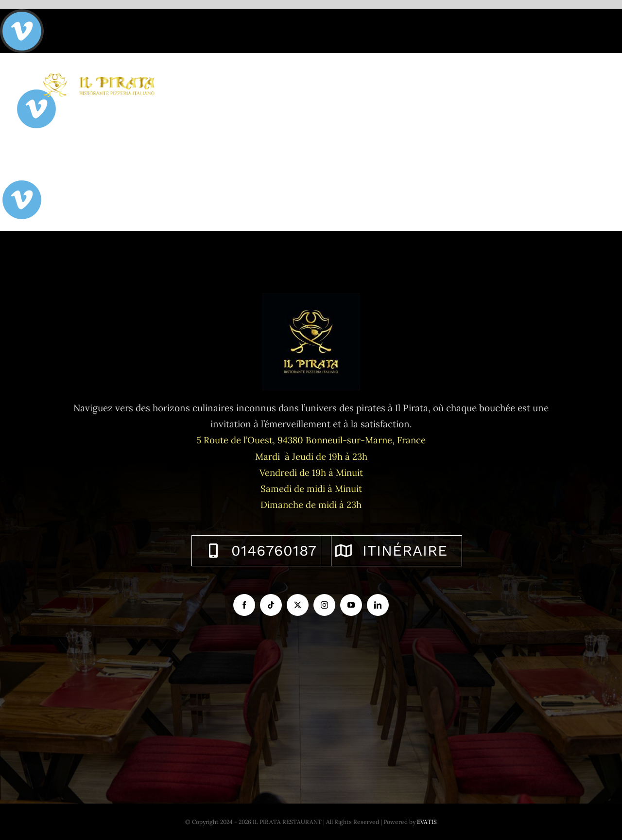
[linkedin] (378, 605)
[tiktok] (271, 605)
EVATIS (427, 822)
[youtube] (351, 605)
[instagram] (324, 605)
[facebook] (244, 605)
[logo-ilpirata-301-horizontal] (98, 71)
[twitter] (298, 605)
